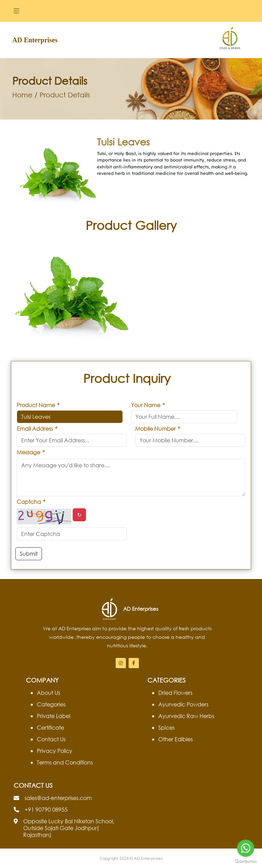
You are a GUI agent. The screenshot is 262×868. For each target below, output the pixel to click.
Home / (25, 95)
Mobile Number (157, 429)
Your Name (148, 405)
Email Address (37, 429)
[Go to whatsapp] (246, 848)
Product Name (38, 405)
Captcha (31, 502)
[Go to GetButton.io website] (246, 861)
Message (30, 452)
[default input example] (184, 417)
